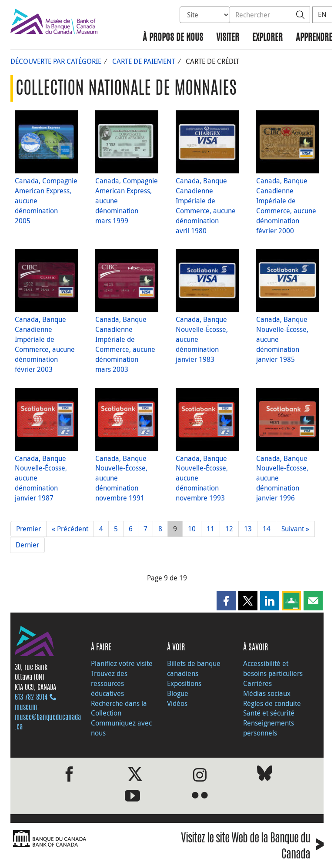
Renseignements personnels (269, 728)
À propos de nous (173, 38)
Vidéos (177, 703)
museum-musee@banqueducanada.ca (48, 718)
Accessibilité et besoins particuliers (273, 668)
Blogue (178, 693)
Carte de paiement (144, 61)
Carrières (257, 683)
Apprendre (314, 38)
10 (192, 529)
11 (210, 529)
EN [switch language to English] (322, 14)
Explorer (267, 38)
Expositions (184, 683)
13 (248, 529)
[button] (226, 601)
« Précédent (70, 529)
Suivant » (295, 529)
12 (229, 529)
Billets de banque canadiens (194, 668)
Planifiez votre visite (122, 663)
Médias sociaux (267, 693)
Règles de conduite (272, 703)
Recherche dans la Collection (119, 708)
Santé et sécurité (269, 713)
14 (267, 529)
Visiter (228, 38)
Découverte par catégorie (56, 61)
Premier (28, 529)
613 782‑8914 (31, 698)
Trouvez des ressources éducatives (109, 683)
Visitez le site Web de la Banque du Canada (252, 847)
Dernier (27, 545)
